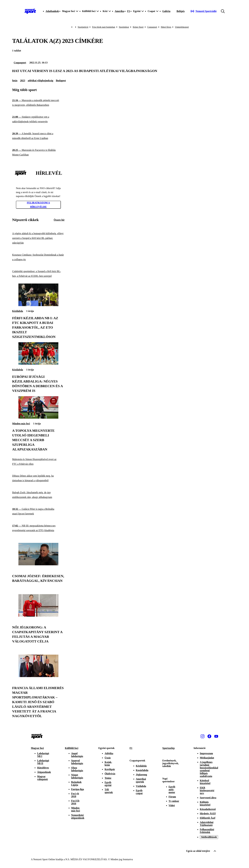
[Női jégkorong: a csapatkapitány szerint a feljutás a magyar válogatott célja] (38, 616)
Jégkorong (142, 775)
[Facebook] (209, 736)
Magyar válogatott (42, 778)
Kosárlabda (142, 770)
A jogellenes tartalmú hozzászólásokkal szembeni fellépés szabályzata (209, 769)
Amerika (119, 11)
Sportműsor (124, 27)
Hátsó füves (166, 27)
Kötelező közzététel (205, 782)
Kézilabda (18, 311)
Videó (172, 805)
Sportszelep (169, 748)
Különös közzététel (205, 803)
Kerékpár (110, 769)
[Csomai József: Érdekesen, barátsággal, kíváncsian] (38, 564)
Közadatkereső (208, 809)
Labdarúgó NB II (43, 762)
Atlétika (109, 753)
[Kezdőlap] (30, 11)
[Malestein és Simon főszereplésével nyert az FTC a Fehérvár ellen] (38, 462)
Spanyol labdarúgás (77, 762)
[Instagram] (203, 736)
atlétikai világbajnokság (40, 81)
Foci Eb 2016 (75, 802)
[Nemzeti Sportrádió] (204, 11)
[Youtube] (216, 736)
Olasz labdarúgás (77, 769)
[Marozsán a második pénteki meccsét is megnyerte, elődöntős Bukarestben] (38, 103)
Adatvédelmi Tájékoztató (207, 824)
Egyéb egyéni (108, 784)
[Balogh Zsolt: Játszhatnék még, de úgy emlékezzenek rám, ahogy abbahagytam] (38, 495)
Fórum (172, 797)
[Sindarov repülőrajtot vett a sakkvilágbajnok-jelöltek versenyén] (38, 119)
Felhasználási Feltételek (207, 831)
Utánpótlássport (182, 27)
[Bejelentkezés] (181, 11)
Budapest (61, 81)
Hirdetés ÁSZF (208, 814)
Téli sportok (109, 791)
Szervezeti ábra (208, 798)
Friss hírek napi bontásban (104, 27)
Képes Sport (138, 27)
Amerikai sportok (141, 780)
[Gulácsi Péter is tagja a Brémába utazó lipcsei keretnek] (38, 511)
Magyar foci (37, 748)
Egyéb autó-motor (172, 790)
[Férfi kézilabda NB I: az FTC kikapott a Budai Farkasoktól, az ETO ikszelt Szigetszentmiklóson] (38, 305)
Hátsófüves (43, 768)
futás (15, 81)
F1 (129, 11)
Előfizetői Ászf (208, 818)
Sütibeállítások (209, 837)
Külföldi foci (72, 748)
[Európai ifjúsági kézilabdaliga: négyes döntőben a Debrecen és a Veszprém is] (38, 364)
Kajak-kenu (108, 763)
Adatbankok (52, 11)
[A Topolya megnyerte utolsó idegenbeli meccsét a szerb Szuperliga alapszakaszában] (38, 418)
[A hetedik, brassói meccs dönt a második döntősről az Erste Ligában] (38, 136)
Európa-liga (78, 789)
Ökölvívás (110, 774)
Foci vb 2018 (75, 795)
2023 (23, 81)
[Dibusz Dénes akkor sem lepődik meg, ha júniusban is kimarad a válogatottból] (38, 478)
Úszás (108, 758)
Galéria (166, 11)
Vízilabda (141, 786)
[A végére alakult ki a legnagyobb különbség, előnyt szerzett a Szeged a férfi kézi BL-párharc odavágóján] (38, 238)
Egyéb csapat (139, 792)
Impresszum (206, 753)
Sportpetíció (83, 27)
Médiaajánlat (207, 758)
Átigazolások (44, 772)
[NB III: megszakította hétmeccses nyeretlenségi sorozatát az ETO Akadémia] (38, 528)
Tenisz (108, 778)
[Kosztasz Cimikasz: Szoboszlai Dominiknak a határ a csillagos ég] (38, 257)
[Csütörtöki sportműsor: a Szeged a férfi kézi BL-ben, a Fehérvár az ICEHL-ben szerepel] (38, 274)
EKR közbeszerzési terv (207, 790)
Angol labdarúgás (77, 755)
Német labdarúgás (77, 776)
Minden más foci (21, 424)
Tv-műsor (174, 801)
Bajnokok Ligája (76, 783)
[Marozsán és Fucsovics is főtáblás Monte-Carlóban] (38, 153)
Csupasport (152, 27)
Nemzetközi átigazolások (78, 816)
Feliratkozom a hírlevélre (38, 205)
